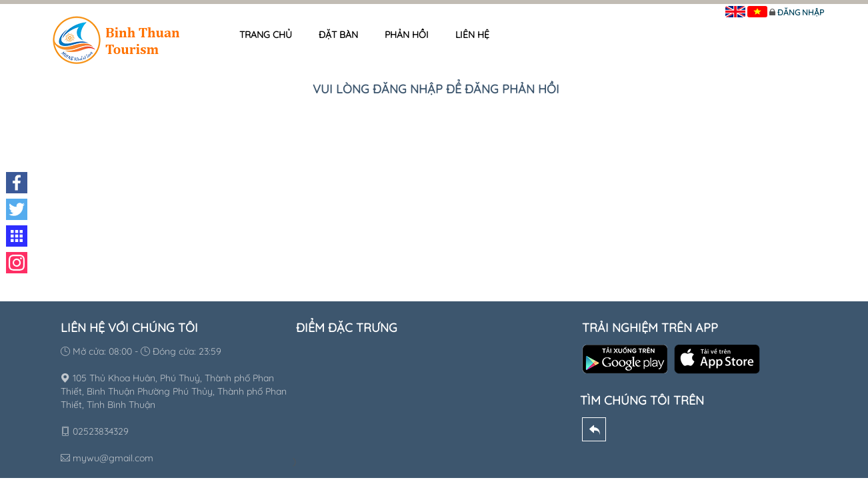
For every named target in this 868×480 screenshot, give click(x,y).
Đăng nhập (801, 12)
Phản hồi (407, 35)
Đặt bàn (338, 35)
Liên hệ (472, 35)
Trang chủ (266, 35)
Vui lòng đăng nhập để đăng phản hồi (436, 89)
